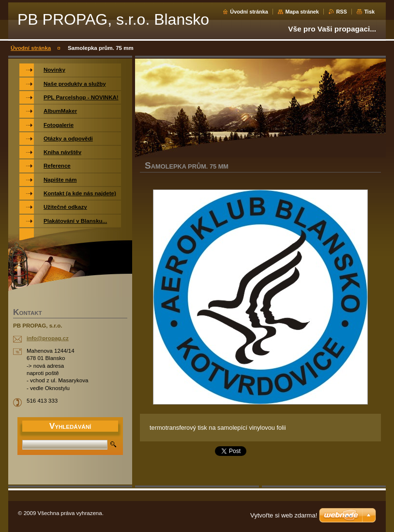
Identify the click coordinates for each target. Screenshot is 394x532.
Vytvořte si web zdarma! (284, 515)
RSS (341, 12)
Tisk (369, 12)
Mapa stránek (302, 12)
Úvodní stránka (249, 12)
